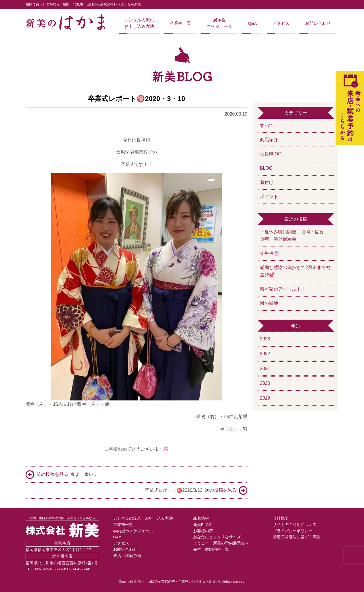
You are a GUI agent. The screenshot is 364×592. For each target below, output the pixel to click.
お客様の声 (203, 531)
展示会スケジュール (220, 23)
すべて (267, 125)
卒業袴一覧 (180, 23)
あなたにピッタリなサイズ (217, 537)
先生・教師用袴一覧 (211, 549)
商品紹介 (269, 140)
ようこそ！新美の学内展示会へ (221, 543)
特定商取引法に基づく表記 (297, 537)
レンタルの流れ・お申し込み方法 (143, 518)
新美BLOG (202, 525)
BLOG (266, 168)
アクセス (281, 23)
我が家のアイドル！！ (283, 289)
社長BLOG (271, 154)
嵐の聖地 (269, 303)
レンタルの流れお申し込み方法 (139, 23)
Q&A (252, 23)
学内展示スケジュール (133, 531)
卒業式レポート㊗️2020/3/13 (196, 491)
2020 (265, 383)
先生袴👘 (270, 253)
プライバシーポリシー (293, 531)
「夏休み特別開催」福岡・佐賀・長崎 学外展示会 (294, 236)
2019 (265, 398)
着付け (267, 182)
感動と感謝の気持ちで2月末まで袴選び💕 (295, 271)
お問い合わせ (318, 23)
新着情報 (201, 518)
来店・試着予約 (127, 556)
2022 (265, 354)
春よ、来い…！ (64, 475)
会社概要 (281, 518)
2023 (265, 339)
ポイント (269, 197)
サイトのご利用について (295, 525)
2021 (265, 368)
